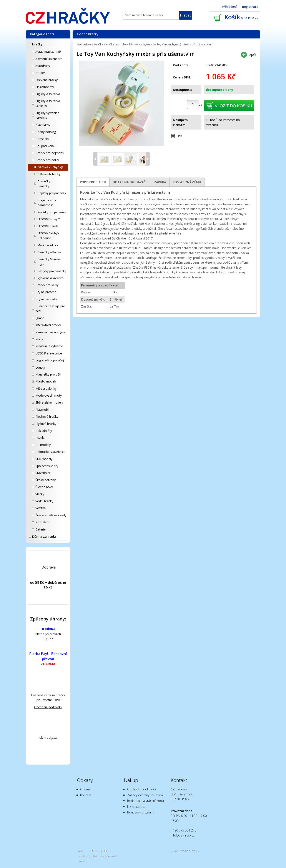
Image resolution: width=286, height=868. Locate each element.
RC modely (43, 445)
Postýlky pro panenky (52, 271)
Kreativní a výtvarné (49, 346)
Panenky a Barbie (49, 252)
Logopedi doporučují (50, 360)
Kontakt (86, 795)
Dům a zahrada (44, 536)
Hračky (37, 44)
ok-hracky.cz (48, 737)
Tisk (179, 136)
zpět (253, 54)
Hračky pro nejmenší (50, 153)
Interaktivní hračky (48, 325)
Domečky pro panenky (47, 184)
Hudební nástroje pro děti (50, 308)
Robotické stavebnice (50, 452)
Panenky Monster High (49, 261)
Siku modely (44, 459)
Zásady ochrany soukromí (145, 795)
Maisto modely (46, 381)
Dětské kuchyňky (50, 167)
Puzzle (40, 438)
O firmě (85, 789)
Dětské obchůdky (49, 174)
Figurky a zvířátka (48, 94)
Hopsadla (42, 139)
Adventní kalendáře (49, 59)
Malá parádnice (48, 245)
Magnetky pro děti (48, 374)
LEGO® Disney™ (49, 219)
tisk (97, 851)
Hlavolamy (43, 125)
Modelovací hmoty (49, 395)
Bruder (40, 73)
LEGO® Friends (48, 226)
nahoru (82, 851)
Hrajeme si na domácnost (47, 203)
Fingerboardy (45, 87)
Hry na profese (46, 292)
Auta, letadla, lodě (48, 52)
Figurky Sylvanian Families (47, 115)
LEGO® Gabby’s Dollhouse (48, 236)
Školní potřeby (46, 480)
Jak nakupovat (137, 807)
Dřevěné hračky (47, 80)
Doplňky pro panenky (52, 193)
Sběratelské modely (49, 402)
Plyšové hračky (46, 424)
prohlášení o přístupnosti (91, 856)
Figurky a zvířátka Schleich (48, 103)
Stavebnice (43, 473)
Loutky (40, 367)
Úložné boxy (44, 487)
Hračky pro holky (47, 160)
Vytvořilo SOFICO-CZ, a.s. (185, 851)
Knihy (39, 339)
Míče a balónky (46, 388)
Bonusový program (140, 812)
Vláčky (40, 494)
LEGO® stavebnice (49, 353)
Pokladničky (44, 431)
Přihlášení (229, 7)
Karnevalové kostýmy (51, 332)
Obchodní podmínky (48, 707)
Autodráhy (43, 66)
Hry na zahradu (46, 299)
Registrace (250, 7)
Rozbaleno (43, 522)
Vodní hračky (44, 501)
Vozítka (41, 508)
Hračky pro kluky (47, 285)
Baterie (41, 529)
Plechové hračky (47, 417)
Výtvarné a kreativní (51, 278)
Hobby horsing (46, 132)
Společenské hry (47, 466)
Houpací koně (45, 146)
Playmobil (42, 410)
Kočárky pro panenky (52, 212)
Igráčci (40, 318)
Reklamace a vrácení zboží (145, 801)
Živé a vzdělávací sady (51, 515)
